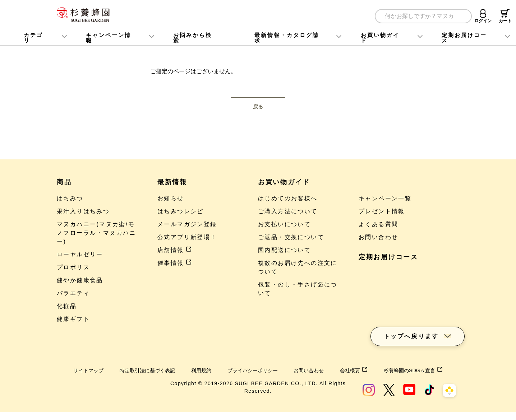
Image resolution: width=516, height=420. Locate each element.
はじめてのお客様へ (288, 198)
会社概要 (374, 370)
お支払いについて (284, 224)
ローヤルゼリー (80, 254)
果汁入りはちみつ (83, 211)
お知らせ (171, 198)
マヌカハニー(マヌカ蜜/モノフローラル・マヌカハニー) (96, 233)
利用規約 (207, 370)
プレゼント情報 (382, 211)
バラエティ (73, 293)
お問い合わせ (378, 237)
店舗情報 (174, 250)
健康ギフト (73, 319)
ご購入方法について (288, 211)
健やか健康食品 (80, 280)
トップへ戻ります (411, 330)
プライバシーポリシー (263, 370)
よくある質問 (378, 224)
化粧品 (67, 306)
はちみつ (70, 198)
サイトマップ (83, 370)
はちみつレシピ (181, 211)
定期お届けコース (388, 257)
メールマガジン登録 (187, 224)
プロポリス (73, 267)
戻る (258, 107)
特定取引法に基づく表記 (148, 370)
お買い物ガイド (380, 38)
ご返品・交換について (291, 237)
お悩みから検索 (193, 38)
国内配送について (284, 250)
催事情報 (174, 263)
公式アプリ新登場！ (187, 237)
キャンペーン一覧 (385, 198)
